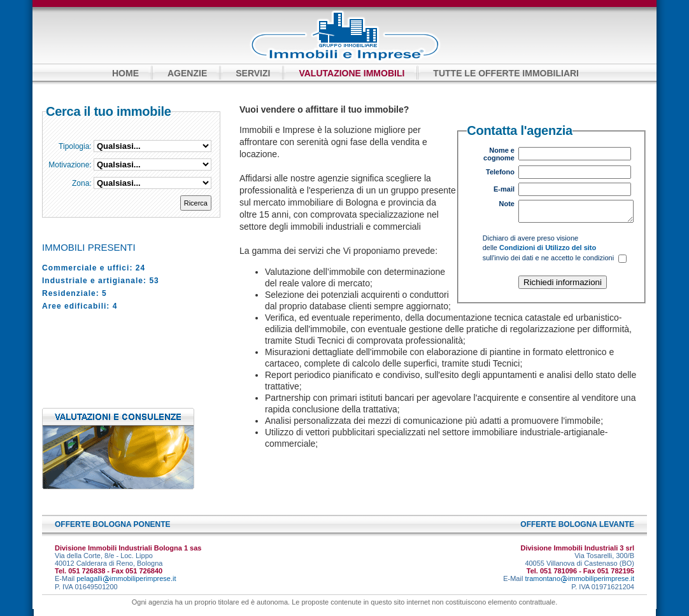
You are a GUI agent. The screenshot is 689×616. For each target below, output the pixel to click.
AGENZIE (187, 73)
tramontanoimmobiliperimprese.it (579, 578)
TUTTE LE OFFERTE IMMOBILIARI (506, 73)
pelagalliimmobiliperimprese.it (126, 578)
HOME (125, 73)
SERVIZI (253, 73)
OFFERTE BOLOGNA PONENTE (113, 524)
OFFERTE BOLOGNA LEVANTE (577, 524)
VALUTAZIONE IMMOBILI (352, 73)
